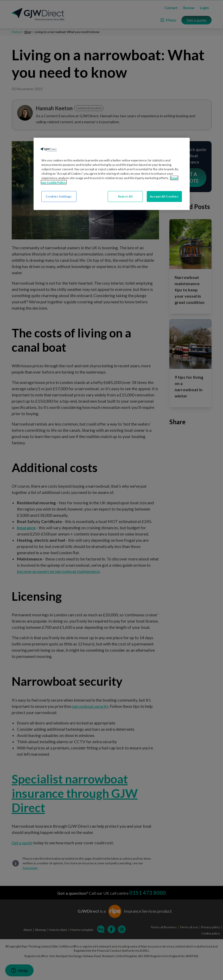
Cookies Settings (59, 196)
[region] (112, 174)
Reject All (125, 196)
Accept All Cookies (164, 196)
